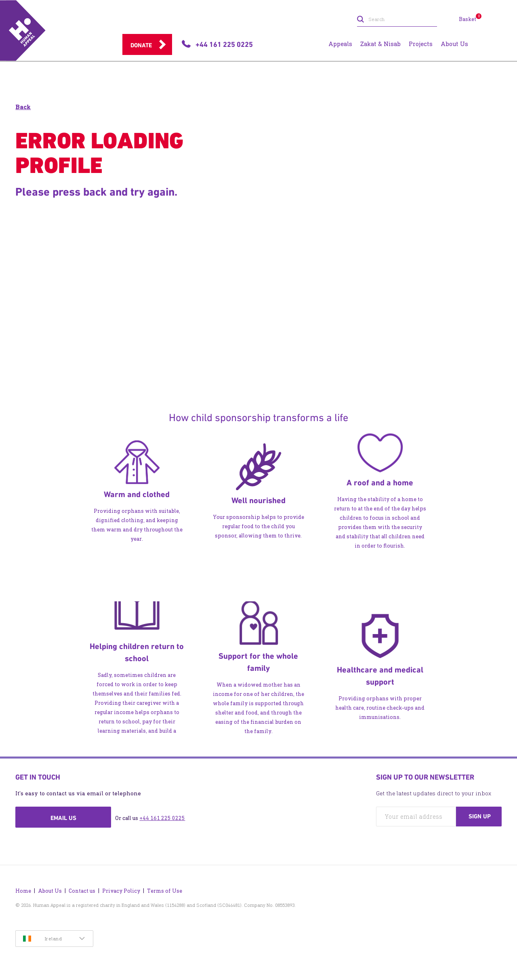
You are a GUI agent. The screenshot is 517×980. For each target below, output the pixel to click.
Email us (63, 818)
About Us (50, 891)
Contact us (82, 891)
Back (23, 107)
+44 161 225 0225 (162, 818)
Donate (141, 45)
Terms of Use (165, 891)
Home (23, 891)
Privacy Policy (121, 891)
